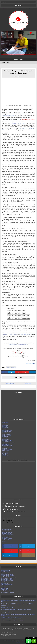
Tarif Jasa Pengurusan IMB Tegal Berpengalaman (12, 620)
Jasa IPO (4, 541)
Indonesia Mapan (6, 536)
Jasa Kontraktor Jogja (7, 532)
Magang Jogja (5, 537)
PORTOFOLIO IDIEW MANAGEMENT (18, 345)
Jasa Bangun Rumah (6, 540)
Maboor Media (20, 641)
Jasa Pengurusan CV (11, 367)
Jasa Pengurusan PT (7, 533)
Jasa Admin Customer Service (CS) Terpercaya (12, 618)
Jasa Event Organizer (7, 539)
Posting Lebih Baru (10, 383)
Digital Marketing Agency (8, 535)
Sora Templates (12, 641)
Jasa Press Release (7, 530)
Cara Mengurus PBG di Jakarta (8, 612)
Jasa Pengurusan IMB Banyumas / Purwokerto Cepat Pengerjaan (16, 610)
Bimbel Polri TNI (6, 531)
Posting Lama (27, 383)
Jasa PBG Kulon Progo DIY (7, 607)
